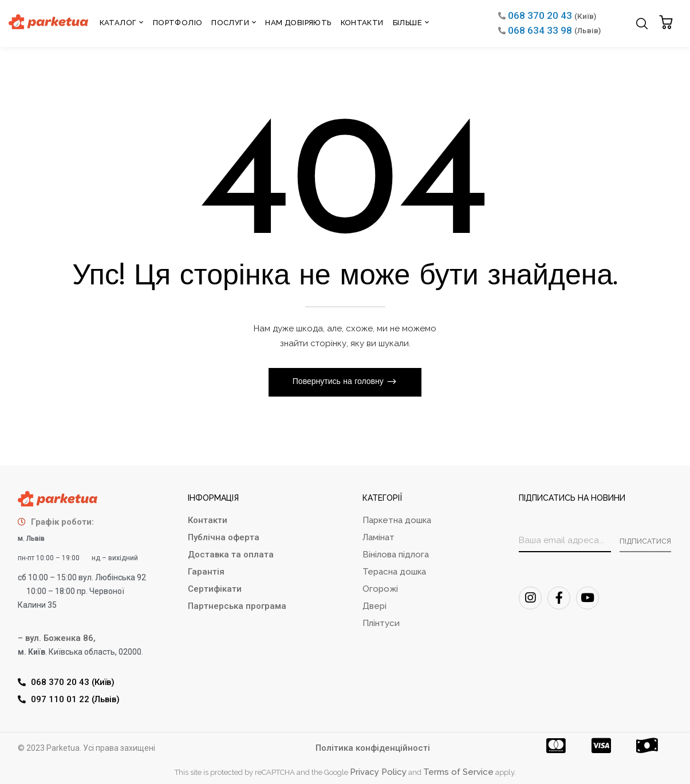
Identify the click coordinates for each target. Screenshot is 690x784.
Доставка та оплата (231, 555)
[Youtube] (588, 598)
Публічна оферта (224, 537)
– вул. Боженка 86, (57, 638)
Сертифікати (215, 589)
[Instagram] (530, 598)
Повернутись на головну (339, 382)
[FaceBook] (559, 598)
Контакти (208, 520)
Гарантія (206, 572)
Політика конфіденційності (373, 748)
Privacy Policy (378, 772)
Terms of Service (458, 772)
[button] (667, 23)
